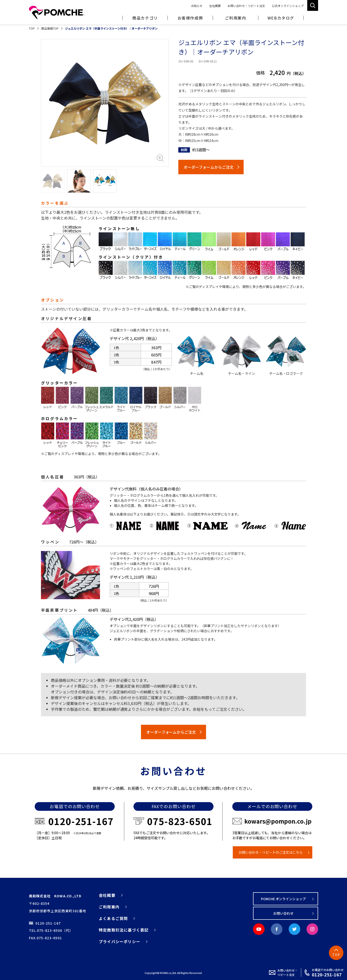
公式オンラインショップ (288, 6)
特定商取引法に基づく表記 (124, 930)
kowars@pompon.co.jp (278, 821)
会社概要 (215, 6)
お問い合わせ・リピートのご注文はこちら (271, 852)
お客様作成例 (190, 18)
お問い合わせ (283, 913)
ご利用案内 (109, 907)
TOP (32, 28)
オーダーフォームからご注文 (209, 167)
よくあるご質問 (113, 918)
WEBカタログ (281, 18)
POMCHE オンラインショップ (284, 899)
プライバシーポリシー (120, 941)
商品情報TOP (50, 28)
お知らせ (197, 6)
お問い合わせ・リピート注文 (246, 6)
